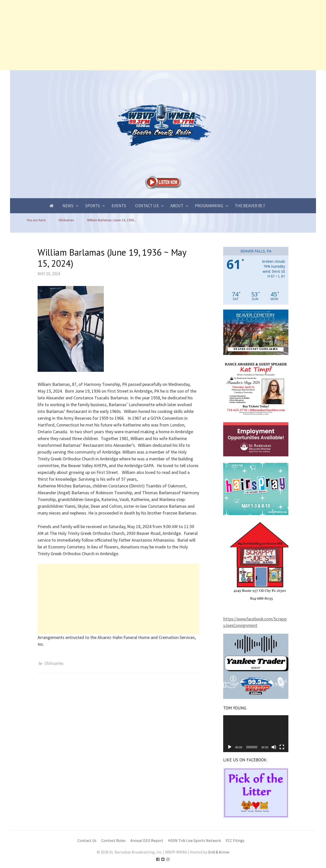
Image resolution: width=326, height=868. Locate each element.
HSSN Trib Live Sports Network (194, 841)
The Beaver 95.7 (250, 206)
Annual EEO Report (147, 841)
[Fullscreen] (282, 747)
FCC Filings (235, 841)
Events (119, 206)
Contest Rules (113, 841)
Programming (209, 206)
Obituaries (54, 663)
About (177, 206)
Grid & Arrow (219, 852)
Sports (93, 206)
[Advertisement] (150, 35)
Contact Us (147, 206)
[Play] (230, 747)
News (68, 206)
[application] (256, 734)
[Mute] (274, 747)
